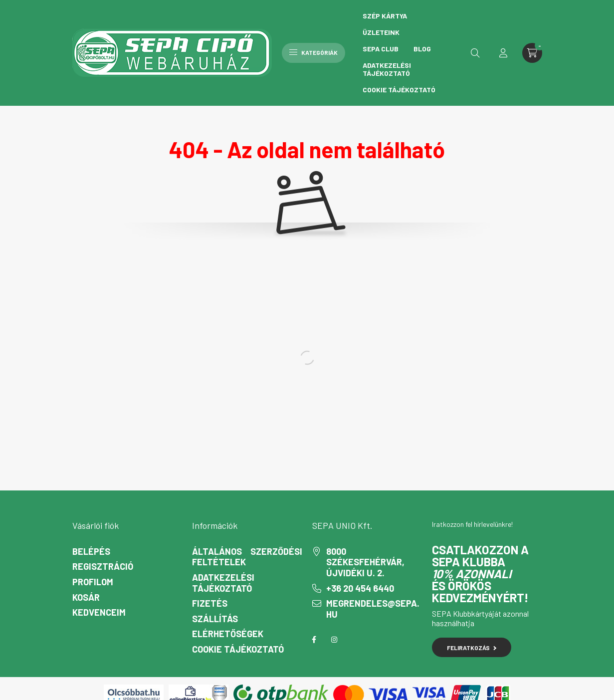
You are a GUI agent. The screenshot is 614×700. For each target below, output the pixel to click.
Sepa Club (381, 49)
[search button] (475, 53)
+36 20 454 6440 (360, 588)
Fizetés (210, 603)
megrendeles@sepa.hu (373, 609)
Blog (422, 49)
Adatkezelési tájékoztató (387, 69)
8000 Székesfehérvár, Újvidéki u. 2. (365, 562)
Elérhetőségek (228, 634)
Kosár (86, 597)
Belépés (91, 552)
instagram (334, 640)
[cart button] (532, 53)
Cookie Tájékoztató (399, 90)
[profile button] (503, 53)
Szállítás (215, 619)
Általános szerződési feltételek (247, 557)
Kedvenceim (99, 612)
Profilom (93, 582)
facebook (314, 640)
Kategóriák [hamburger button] (313, 52)
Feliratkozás (472, 648)
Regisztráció (103, 567)
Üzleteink (381, 32)
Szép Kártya (385, 16)
